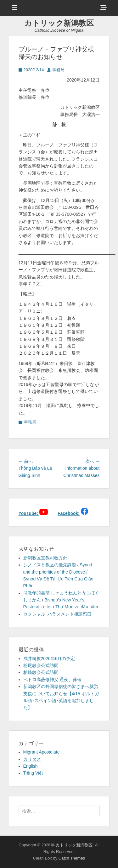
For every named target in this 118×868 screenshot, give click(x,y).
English (31, 766)
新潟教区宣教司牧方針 (45, 558)
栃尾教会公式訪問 (41, 665)
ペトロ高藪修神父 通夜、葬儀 (53, 680)
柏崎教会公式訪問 (41, 672)
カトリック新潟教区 (59, 23)
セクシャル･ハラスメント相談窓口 (57, 614)
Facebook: (69, 513)
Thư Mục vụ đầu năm (77, 607)
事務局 (58, 70)
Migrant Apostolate (42, 752)
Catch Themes (72, 858)
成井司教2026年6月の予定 (49, 659)
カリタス (32, 759)
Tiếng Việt (33, 773)
